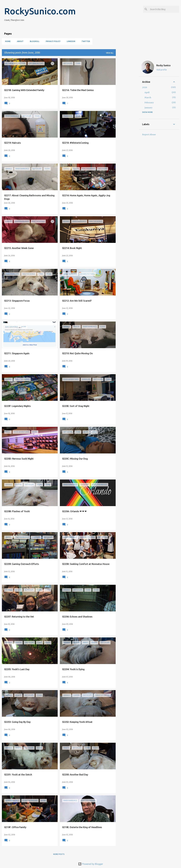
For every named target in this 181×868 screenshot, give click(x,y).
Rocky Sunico (163, 65)
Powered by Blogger (91, 864)
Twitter (85, 41)
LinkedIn (70, 41)
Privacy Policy (52, 41)
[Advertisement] (127, 102)
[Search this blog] (164, 9)
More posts (59, 854)
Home (7, 41)
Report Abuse (149, 135)
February (149, 103)
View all (110, 53)
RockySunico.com (40, 11)
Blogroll (34, 41)
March (148, 97)
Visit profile (162, 70)
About (19, 41)
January (148, 108)
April (147, 92)
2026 (145, 87)
